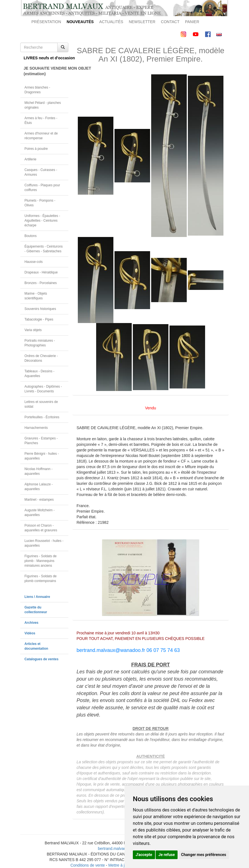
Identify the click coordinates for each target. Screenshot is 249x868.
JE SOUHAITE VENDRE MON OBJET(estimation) (46, 71)
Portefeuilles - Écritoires (42, 417)
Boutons (31, 236)
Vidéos (30, 633)
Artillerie (30, 159)
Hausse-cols (33, 262)
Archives (31, 623)
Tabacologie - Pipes (39, 319)
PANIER (192, 22)
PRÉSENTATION (46, 22)
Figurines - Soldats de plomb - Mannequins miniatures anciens (41, 561)
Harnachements (36, 428)
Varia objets (33, 330)
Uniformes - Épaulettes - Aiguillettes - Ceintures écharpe (42, 221)
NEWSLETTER (142, 22)
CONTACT (170, 22)
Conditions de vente (88, 865)
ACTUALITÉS (111, 22)
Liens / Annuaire (37, 597)
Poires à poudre (36, 149)
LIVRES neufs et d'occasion (46, 58)
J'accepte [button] (144, 855)
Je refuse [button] (167, 855)
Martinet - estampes (39, 500)
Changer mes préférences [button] (204, 855)
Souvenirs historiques (40, 309)
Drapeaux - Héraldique (41, 272)
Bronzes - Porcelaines (41, 283)
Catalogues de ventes (41, 659)
